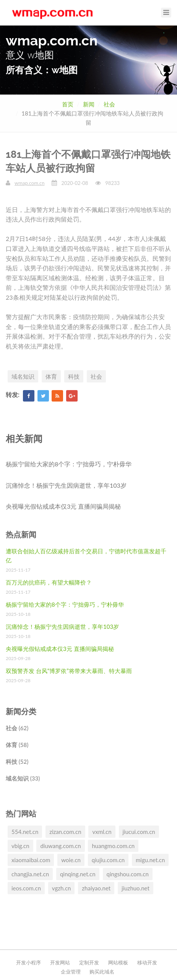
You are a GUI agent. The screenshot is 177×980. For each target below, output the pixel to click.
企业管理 (71, 972)
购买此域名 (102, 972)
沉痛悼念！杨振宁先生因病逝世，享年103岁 (66, 485)
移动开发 (147, 962)
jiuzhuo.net (136, 888)
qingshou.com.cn (128, 874)
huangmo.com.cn (113, 846)
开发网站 (60, 962)
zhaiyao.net (96, 888)
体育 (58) (17, 745)
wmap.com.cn (29, 183)
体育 (51, 376)
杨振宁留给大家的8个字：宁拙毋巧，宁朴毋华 (69, 464)
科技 (74, 376)
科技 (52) (17, 762)
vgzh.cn (62, 888)
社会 (109, 104)
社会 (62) (17, 728)
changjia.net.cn (30, 874)
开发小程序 (28, 962)
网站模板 (118, 962)
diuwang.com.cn (60, 846)
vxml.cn (102, 832)
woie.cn (71, 860)
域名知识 (23, 376)
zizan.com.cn (65, 832)
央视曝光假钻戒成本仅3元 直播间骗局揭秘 (63, 506)
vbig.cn (20, 846)
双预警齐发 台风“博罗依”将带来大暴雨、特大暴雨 (69, 671)
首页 (68, 104)
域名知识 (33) (23, 778)
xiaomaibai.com (31, 860)
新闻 (89, 104)
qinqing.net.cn (78, 874)
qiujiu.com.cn (108, 860)
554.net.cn (25, 832)
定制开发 (89, 962)
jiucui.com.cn (139, 832)
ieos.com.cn (26, 888)
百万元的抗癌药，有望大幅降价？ (49, 582)
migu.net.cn (150, 860)
